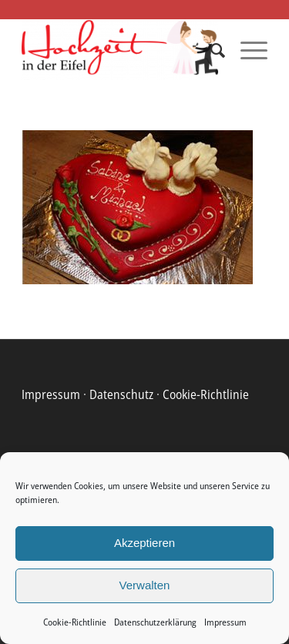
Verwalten (145, 585)
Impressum (225, 622)
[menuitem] (210, 50)
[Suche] (210, 50)
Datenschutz (121, 394)
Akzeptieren (144, 543)
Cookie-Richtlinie (75, 622)
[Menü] (246, 50)
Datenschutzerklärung (155, 622)
